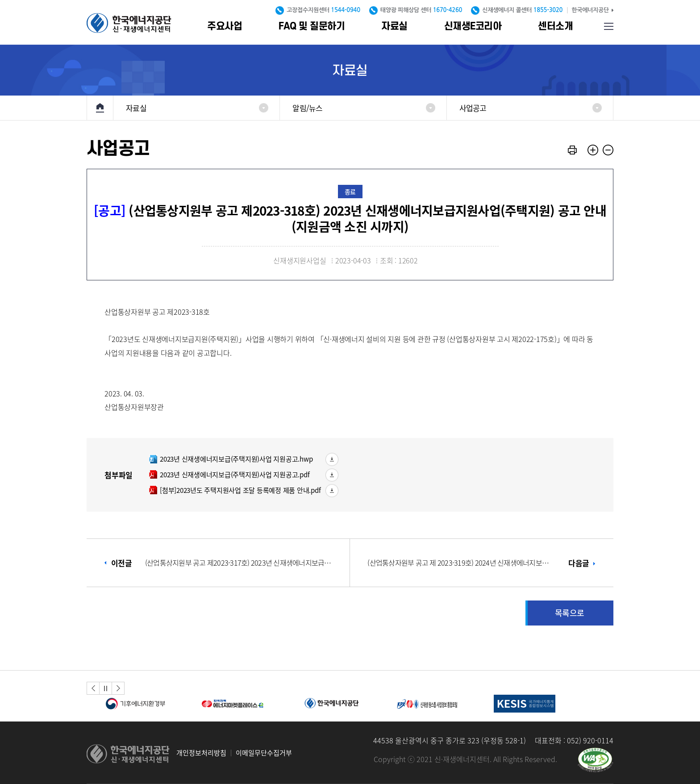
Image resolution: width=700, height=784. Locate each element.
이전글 (223, 563)
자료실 (394, 26)
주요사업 (225, 26)
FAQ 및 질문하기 (312, 26)
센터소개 (555, 26)
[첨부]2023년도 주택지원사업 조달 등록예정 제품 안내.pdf (235, 490)
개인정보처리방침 (201, 753)
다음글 (478, 563)
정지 (106, 688)
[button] (93, 688)
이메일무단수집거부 (264, 753)
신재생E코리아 (473, 26)
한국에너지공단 (590, 10)
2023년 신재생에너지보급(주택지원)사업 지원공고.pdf (229, 475)
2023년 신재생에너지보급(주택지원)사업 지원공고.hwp (231, 459)
